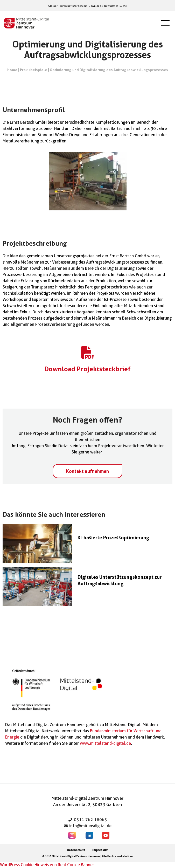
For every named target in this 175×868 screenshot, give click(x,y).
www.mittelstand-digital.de (105, 743)
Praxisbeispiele (34, 70)
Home (12, 70)
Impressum (100, 850)
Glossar (53, 6)
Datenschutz (76, 850)
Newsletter (111, 6)
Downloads (96, 6)
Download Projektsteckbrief (87, 369)
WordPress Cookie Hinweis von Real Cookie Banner (47, 865)
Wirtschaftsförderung (73, 6)
